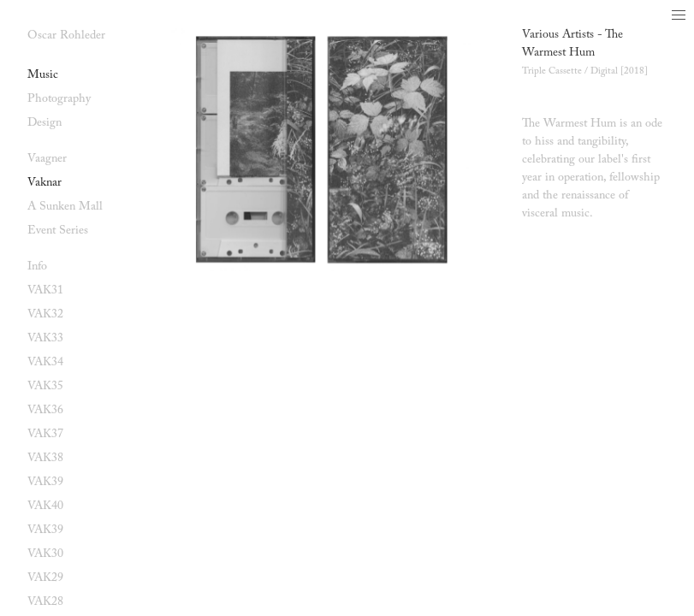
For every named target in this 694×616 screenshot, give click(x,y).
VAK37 (45, 435)
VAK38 (45, 459)
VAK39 (45, 483)
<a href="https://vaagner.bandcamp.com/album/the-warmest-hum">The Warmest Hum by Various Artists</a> (594, 259)
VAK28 (45, 602)
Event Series (58, 231)
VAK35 (45, 387)
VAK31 (45, 291)
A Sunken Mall (65, 207)
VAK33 (45, 339)
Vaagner (47, 159)
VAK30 (45, 554)
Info (37, 267)
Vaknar (44, 183)
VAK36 (45, 411)
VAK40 (45, 506)
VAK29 (45, 578)
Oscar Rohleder (66, 36)
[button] (679, 15)
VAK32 (45, 315)
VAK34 (45, 363)
